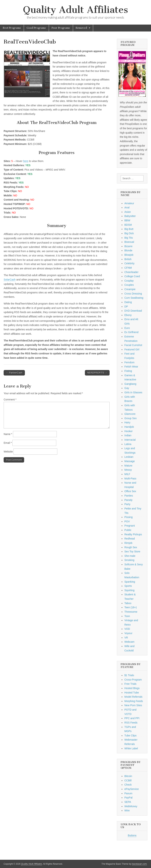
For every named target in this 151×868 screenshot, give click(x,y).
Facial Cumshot (133, 345)
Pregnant (130, 526)
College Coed (132, 276)
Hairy (127, 422)
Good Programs (36, 28)
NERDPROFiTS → (97, 373)
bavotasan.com (139, 864)
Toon (127, 616)
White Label (131, 748)
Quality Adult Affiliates (75, 10)
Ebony (128, 315)
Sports (128, 586)
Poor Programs (61, 28)
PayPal (128, 798)
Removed (81, 28)
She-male (130, 556)
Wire (127, 810)
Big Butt (129, 229)
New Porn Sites (133, 705)
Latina (128, 444)
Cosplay (129, 281)
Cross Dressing (133, 294)
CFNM (128, 268)
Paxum (128, 793)
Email (8, 443)
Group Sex (130, 418)
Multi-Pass (130, 479)
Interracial (130, 440)
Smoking (129, 560)
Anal (127, 207)
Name (8, 434)
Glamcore (130, 414)
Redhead (130, 539)
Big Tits (129, 238)
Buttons (132, 835)
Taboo (128, 603)
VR (126, 638)
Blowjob (129, 255)
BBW (127, 220)
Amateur (129, 203)
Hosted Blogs (132, 688)
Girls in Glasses (133, 392)
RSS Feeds (131, 723)
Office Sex (130, 491)
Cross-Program (133, 680)
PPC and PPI (132, 718)
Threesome (131, 612)
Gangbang (130, 384)
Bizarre (128, 246)
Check (128, 785)
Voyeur (128, 633)
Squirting (129, 590)
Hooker (128, 431)
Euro (127, 328)
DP (126, 307)
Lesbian (129, 457)
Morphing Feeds (134, 701)
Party (127, 504)
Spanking (130, 582)
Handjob (129, 427)
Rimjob (128, 543)
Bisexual (129, 242)
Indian (128, 435)
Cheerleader (131, 272)
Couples (129, 285)
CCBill (128, 780)
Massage (130, 461)
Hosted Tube (132, 693)
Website (8, 452)
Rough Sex (131, 547)
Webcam (129, 642)
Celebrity (129, 263)
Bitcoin (128, 776)
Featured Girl (132, 349)
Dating (128, 302)
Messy (128, 470)
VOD (127, 629)
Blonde (128, 250)
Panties (129, 496)
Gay (127, 388)
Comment (10, 400)
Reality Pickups (133, 534)
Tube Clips (130, 735)
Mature (128, 466)
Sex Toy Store (132, 551)
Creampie (130, 289)
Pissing (128, 517)
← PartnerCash (14, 373)
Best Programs (12, 28)
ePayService (132, 789)
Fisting (128, 371)
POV (127, 521)
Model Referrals (133, 697)
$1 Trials (129, 675)
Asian (128, 212)
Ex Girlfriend (131, 332)
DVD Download (133, 311)
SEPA (128, 802)
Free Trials (130, 684)
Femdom (129, 362)
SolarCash (10, 280)
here (26, 161)
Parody (128, 500)
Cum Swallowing (134, 298)
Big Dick (129, 233)
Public (128, 530)
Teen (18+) (130, 607)
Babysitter (130, 216)
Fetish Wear (131, 367)
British (128, 259)
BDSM (128, 225)
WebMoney (131, 806)
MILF (127, 474)
